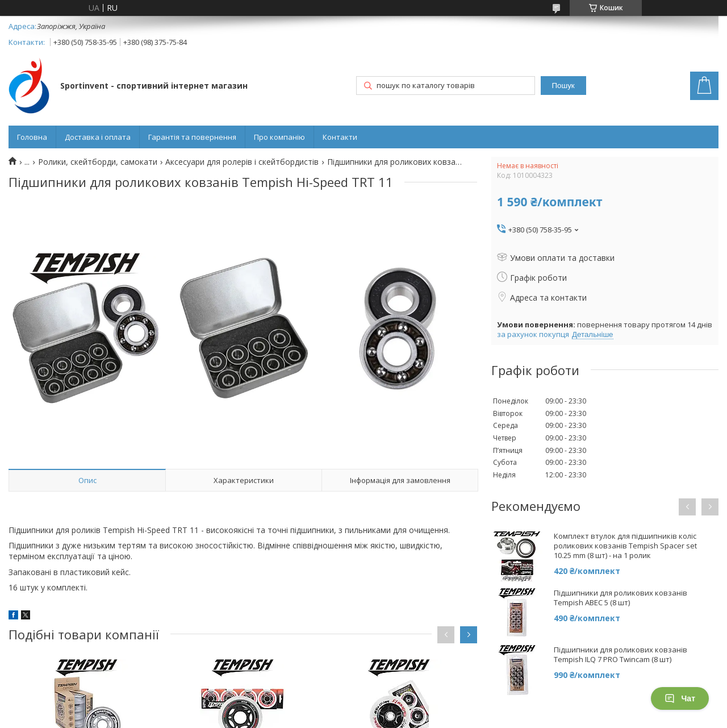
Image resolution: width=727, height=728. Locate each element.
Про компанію (279, 137)
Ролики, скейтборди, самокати (98, 162)
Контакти (340, 137)
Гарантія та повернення (192, 137)
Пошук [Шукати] (563, 86)
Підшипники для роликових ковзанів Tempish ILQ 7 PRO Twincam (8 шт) (621, 655)
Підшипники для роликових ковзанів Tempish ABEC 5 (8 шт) (621, 598)
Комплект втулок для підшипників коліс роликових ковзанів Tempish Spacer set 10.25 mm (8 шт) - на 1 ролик (625, 546)
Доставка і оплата (98, 137)
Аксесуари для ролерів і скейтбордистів (242, 162)
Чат (680, 698)
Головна (32, 137)
